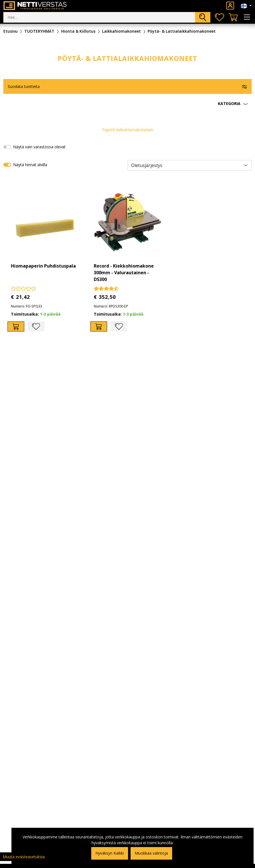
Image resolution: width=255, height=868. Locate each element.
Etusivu (10, 31)
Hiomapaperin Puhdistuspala (43, 266)
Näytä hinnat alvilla (30, 165)
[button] (127, 104)
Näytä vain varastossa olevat (39, 147)
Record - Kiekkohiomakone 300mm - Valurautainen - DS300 (124, 273)
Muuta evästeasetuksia (24, 857)
